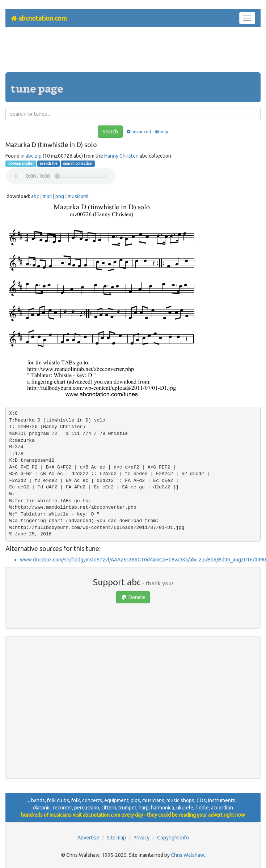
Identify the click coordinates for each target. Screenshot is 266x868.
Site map (116, 838)
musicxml (78, 196)
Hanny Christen (121, 156)
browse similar (21, 163)
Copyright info (173, 838)
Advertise (88, 838)
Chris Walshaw (187, 855)
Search (110, 132)
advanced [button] (138, 131)
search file (48, 163)
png (60, 196)
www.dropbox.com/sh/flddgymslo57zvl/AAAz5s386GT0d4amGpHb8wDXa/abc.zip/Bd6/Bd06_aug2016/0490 (143, 560)
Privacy (142, 838)
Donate (133, 597)
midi (47, 196)
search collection (78, 163)
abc (35, 196)
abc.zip (34, 156)
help (161, 131)
